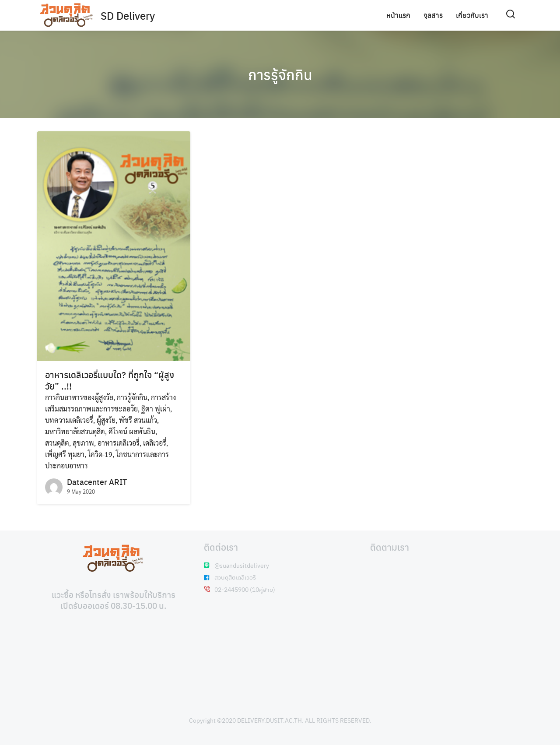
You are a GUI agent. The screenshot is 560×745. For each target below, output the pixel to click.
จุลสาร (433, 15)
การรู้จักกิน (280, 74)
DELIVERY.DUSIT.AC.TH (269, 720)
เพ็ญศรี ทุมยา (65, 454)
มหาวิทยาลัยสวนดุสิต (75, 431)
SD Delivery (128, 15)
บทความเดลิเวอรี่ (69, 420)
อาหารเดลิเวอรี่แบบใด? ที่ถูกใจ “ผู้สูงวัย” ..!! (110, 380)
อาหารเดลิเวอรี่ (119, 443)
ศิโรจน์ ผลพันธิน (132, 431)
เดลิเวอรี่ (155, 443)
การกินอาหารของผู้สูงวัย (79, 397)
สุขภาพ (83, 443)
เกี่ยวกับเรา (472, 15)
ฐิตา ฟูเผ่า (156, 409)
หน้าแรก (398, 15)
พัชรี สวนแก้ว (138, 420)
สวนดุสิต (57, 443)
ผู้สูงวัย (106, 420)
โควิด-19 (100, 454)
